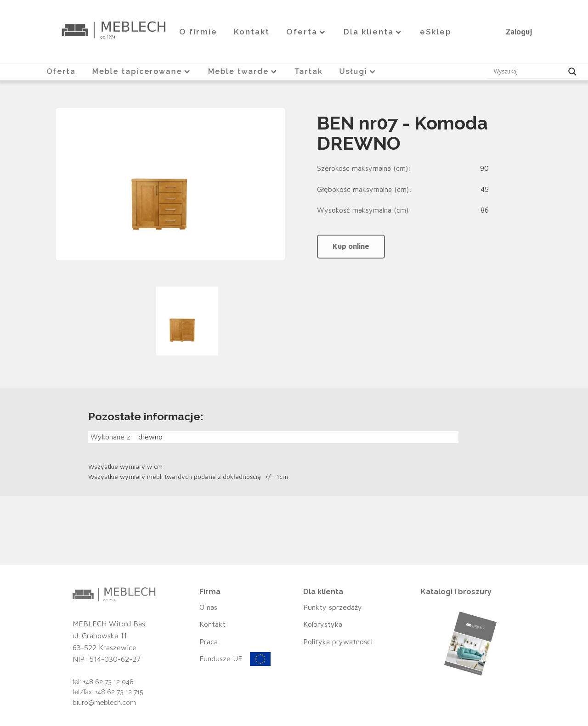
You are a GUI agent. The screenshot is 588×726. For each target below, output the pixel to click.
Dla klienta (373, 32)
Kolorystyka (323, 624)
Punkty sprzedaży (333, 607)
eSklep (436, 32)
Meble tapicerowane (141, 71)
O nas (208, 607)
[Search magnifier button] (572, 72)
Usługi (359, 71)
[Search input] (529, 72)
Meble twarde (243, 71)
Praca (209, 642)
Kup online (351, 246)
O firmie (198, 32)
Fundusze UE (221, 658)
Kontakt (252, 32)
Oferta (307, 32)
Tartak (309, 71)
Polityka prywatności (338, 642)
